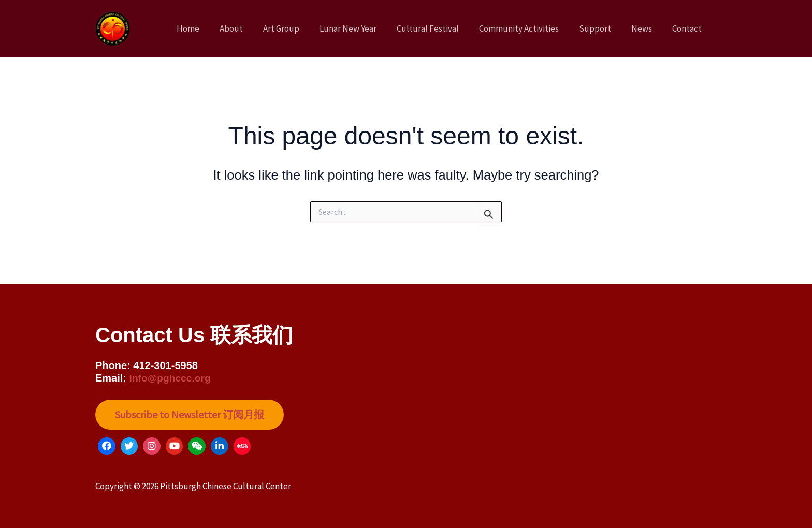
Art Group (298, 28)
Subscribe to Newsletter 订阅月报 (191, 414)
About (250, 28)
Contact (688, 28)
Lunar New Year (362, 28)
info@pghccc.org (172, 377)
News (645, 28)
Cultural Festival (439, 28)
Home (210, 28)
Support (601, 28)
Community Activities (528, 28)
